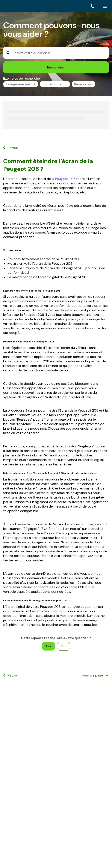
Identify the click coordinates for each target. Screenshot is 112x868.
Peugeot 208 (65, 179)
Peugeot (35, 361)
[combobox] (56, 53)
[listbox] (56, 85)
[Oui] (48, 646)
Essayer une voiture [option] (21, 84)
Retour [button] (13, 148)
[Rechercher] (56, 67)
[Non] (64, 646)
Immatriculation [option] (55, 84)
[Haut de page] (95, 676)
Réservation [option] (83, 84)
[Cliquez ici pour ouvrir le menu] (105, 6)
